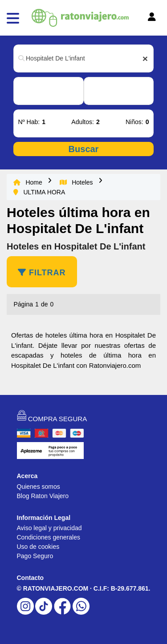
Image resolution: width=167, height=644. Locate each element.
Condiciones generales (49, 537)
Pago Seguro (35, 556)
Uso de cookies (38, 547)
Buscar (84, 149)
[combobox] (83, 58)
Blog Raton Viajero (43, 496)
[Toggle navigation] (139, 19)
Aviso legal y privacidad (49, 528)
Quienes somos (39, 487)
